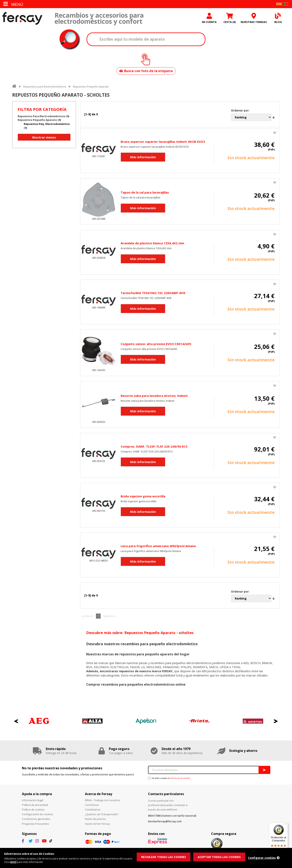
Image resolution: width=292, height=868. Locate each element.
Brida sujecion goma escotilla (143, 497)
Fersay (22, 19)
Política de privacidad (35, 806)
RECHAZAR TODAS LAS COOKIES (165, 856)
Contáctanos (93, 811)
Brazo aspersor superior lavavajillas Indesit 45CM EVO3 (163, 143)
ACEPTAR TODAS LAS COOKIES (223, 856)
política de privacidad (180, 779)
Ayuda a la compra (37, 795)
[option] (39, 722)
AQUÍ (24, 862)
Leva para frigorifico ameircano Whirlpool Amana (158, 547)
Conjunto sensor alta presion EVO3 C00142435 (156, 345)
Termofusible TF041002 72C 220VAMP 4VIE (153, 294)
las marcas (101, 664)
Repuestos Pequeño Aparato (91, 87)
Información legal (33, 801)
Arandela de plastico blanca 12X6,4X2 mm (152, 244)
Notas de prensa (95, 820)
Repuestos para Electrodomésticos (45, 87)
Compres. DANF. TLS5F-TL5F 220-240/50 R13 (154, 447)
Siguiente (108, 617)
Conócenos (92, 806)
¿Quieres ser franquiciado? (102, 815)
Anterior (89, 617)
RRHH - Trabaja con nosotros (103, 801)
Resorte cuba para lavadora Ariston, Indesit (154, 396)
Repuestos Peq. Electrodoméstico (47, 125)
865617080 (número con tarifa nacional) (172, 816)
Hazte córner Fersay (97, 825)
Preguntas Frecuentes (35, 825)
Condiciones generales (36, 820)
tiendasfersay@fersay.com (165, 822)
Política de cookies (33, 811)
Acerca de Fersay (99, 795)
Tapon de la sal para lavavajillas (145, 193)
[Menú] (286, 825)
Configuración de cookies (38, 815)
